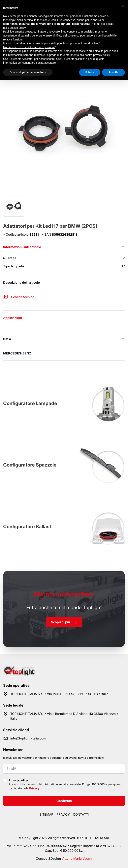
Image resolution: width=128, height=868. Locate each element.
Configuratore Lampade (30, 403)
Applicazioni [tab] (13, 318)
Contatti (81, 814)
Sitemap (46, 814)
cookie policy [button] (18, 28)
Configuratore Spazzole (30, 465)
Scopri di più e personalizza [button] (28, 72)
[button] (123, 6)
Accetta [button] (113, 72)
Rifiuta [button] (90, 72)
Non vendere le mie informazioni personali (29, 47)
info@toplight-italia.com (28, 738)
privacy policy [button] (101, 55)
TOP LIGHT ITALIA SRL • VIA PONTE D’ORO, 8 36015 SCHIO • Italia (59, 694)
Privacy (34, 788)
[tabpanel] (64, 346)
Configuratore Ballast (27, 527)
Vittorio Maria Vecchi (77, 858)
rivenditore (64, 594)
